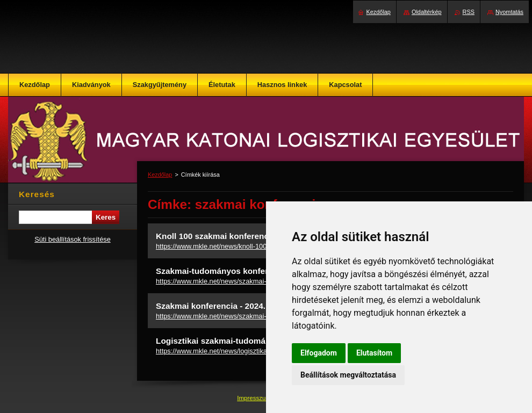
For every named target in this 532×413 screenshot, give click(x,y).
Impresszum (255, 398)
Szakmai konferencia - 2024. (211, 306)
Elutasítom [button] (374, 353)
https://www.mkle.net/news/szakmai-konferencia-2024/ (239, 316)
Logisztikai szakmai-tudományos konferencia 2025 (255, 341)
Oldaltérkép (427, 12)
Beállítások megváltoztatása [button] (348, 375)
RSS (469, 12)
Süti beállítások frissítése (73, 239)
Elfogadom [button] (319, 353)
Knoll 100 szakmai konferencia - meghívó (236, 236)
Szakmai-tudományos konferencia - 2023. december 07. (264, 271)
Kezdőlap (160, 175)
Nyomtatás (509, 12)
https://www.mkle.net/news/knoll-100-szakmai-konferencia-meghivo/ (259, 246)
